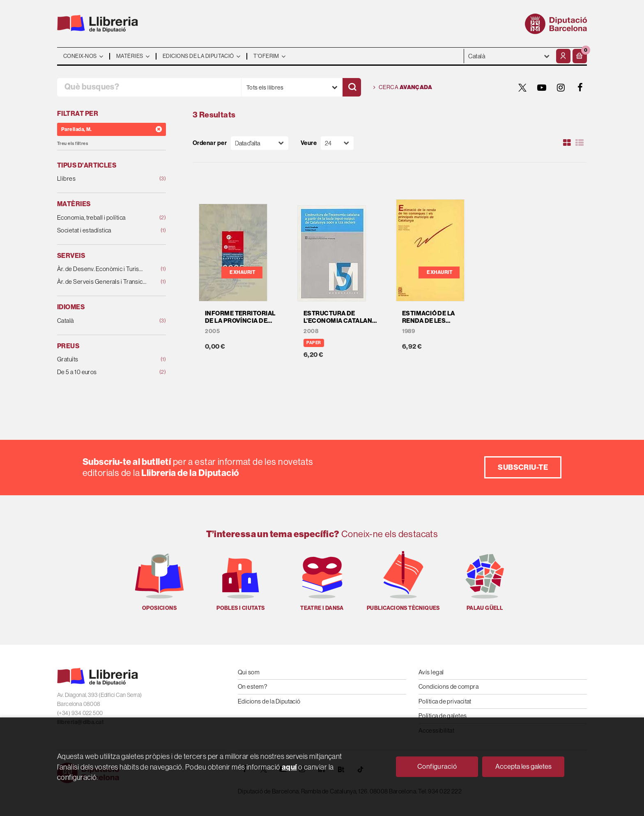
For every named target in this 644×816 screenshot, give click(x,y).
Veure (309, 143)
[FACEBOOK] (580, 87)
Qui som (249, 672)
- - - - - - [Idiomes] (509, 56)
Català (102, 321)
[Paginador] (337, 143)
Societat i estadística (102, 231)
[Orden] (260, 143)
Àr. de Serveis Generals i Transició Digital (102, 282)
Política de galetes (443, 716)
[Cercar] (352, 87)
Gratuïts (102, 360)
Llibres (102, 179)
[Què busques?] (149, 87)
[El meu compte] (563, 56)
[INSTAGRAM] (561, 87)
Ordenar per (210, 143)
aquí (289, 767)
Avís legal (431, 672)
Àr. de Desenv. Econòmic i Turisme (102, 269)
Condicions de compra (448, 686)
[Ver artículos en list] (580, 143)
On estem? (252, 686)
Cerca (403, 87)
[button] (580, 56)
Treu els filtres (72, 144)
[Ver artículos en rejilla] (567, 143)
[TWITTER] (522, 87)
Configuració (437, 767)
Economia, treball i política (102, 218)
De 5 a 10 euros (102, 372)
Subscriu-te (523, 467)
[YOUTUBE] (542, 87)
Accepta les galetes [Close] (523, 767)
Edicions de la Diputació (269, 701)
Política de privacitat (445, 701)
